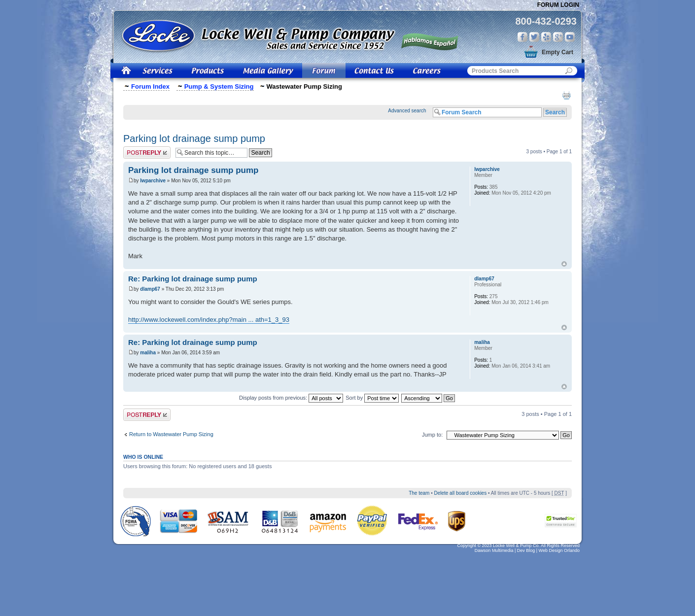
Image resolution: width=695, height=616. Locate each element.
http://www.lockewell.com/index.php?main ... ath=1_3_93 (209, 320)
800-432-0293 (546, 21)
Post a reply (147, 153)
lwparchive (153, 181)
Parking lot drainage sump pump (194, 138)
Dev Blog (526, 550)
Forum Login (558, 5)
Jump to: (432, 435)
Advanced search (407, 111)
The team (419, 493)
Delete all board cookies (460, 493)
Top (564, 264)
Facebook (522, 37)
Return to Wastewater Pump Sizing (171, 434)
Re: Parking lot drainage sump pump (193, 279)
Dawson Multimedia (494, 550)
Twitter (534, 37)
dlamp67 (150, 289)
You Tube (570, 37)
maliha (148, 353)
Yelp (546, 37)
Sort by (372, 398)
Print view (566, 95)
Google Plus (558, 37)
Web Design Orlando (559, 550)
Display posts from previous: (291, 398)
